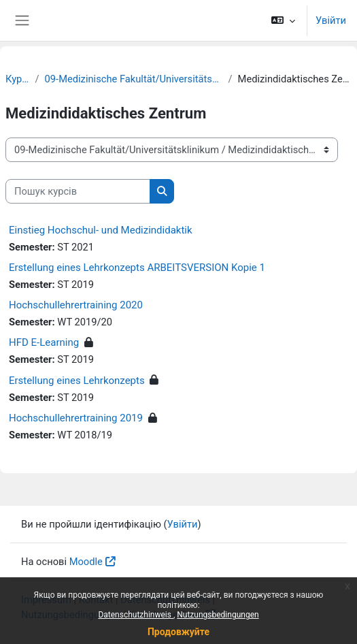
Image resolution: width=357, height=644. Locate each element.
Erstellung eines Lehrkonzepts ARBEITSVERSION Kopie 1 (137, 268)
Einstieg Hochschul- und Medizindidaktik (101, 230)
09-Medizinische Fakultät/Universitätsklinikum (134, 79)
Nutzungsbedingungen (218, 615)
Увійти (331, 20)
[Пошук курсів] (78, 191)
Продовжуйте (178, 632)
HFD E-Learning (44, 342)
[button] (283, 20)
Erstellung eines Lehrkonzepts (77, 381)
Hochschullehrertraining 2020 (76, 305)
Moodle (86, 562)
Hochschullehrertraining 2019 (76, 418)
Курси (18, 79)
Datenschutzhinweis (136, 615)
